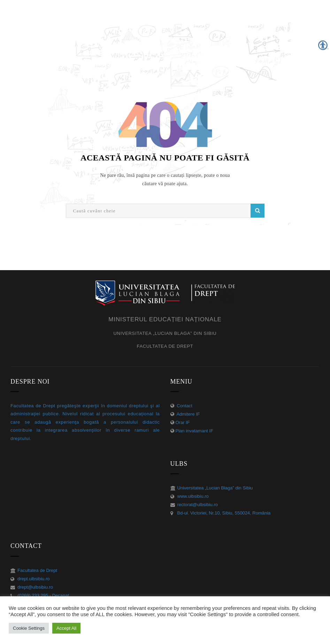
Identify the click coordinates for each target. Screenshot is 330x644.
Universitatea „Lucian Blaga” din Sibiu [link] (215, 488)
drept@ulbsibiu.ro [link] (35, 587)
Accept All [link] (66, 628)
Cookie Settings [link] (29, 628)
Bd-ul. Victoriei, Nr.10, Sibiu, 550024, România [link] (224, 513)
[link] (165, 293)
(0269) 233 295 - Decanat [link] (43, 595)
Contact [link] (184, 406)
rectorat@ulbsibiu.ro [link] (198, 505)
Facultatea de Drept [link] (37, 570)
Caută (258, 210)
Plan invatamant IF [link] (194, 431)
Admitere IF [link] (188, 414)
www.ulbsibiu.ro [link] (193, 496)
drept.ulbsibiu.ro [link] (34, 579)
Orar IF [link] (183, 422)
